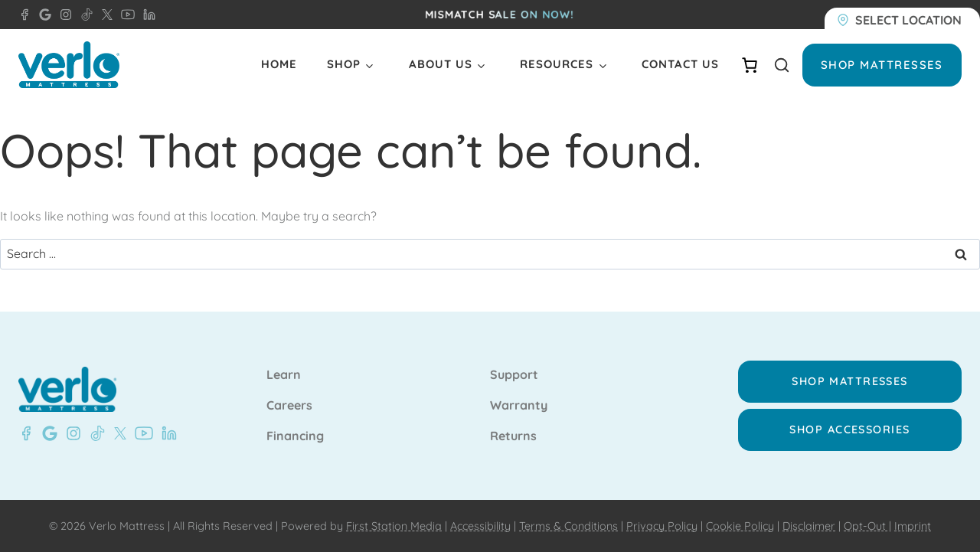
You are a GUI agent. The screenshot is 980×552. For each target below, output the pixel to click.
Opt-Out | (867, 526)
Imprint (913, 526)
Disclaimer (809, 526)
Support (514, 375)
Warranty (519, 406)
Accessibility (480, 526)
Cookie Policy (740, 526)
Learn (284, 375)
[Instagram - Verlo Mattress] (63, 15)
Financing (295, 436)
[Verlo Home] (69, 65)
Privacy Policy (662, 526)
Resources (557, 64)
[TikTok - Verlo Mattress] (84, 15)
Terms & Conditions (568, 526)
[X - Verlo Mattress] (104, 15)
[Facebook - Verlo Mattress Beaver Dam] (24, 15)
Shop (344, 64)
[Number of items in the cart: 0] (750, 65)
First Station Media (394, 526)
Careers (289, 406)
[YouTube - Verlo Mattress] (125, 15)
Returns (513, 436)
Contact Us (680, 64)
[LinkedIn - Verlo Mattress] (146, 15)
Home (279, 64)
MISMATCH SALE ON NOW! (500, 15)
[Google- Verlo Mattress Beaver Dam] (47, 433)
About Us (441, 64)
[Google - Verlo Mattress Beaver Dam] (42, 15)
